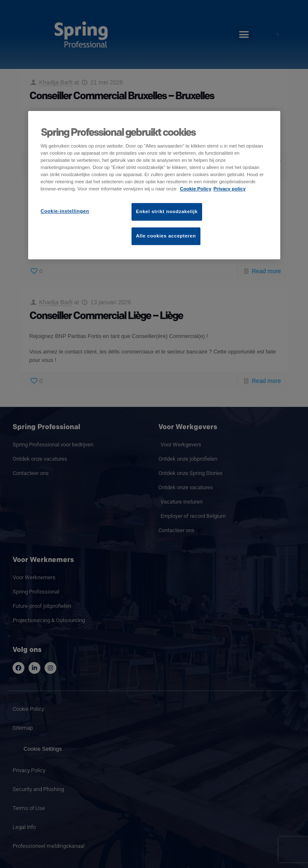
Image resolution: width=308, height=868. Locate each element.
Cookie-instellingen (65, 211)
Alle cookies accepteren (166, 236)
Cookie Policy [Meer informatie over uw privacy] (196, 189)
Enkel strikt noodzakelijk (167, 211)
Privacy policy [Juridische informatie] (230, 189)
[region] (154, 185)
